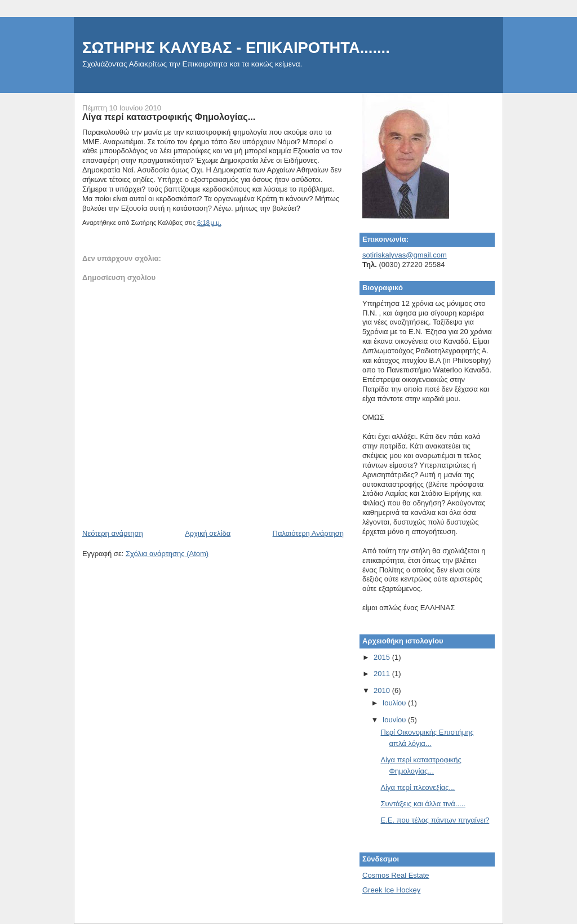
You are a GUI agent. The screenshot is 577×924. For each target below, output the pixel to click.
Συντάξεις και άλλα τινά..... (423, 804)
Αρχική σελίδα (208, 533)
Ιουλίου (395, 703)
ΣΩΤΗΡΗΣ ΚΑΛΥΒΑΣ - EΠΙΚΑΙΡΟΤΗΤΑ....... (236, 48)
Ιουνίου (395, 720)
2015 (383, 657)
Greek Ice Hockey (391, 890)
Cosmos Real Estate (396, 875)
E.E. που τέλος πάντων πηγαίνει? (435, 820)
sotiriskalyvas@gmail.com (405, 255)
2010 (383, 690)
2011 (383, 674)
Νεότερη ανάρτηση (113, 533)
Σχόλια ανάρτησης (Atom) (167, 554)
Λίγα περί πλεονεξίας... (418, 787)
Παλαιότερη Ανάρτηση (308, 533)
